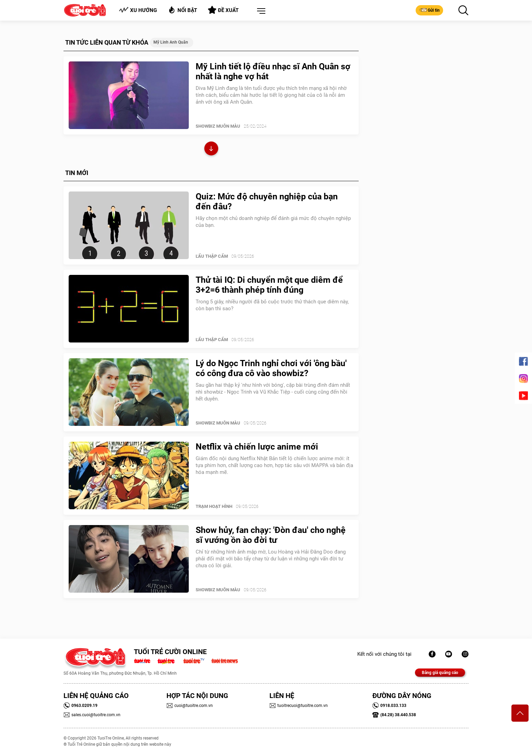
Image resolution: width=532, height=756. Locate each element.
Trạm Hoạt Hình (214, 506)
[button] (260, 11)
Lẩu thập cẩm (212, 256)
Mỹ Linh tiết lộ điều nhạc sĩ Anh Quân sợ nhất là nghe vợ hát (273, 71)
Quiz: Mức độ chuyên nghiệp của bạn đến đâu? (267, 201)
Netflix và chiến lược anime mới (257, 447)
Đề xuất (223, 10)
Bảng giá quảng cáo (440, 673)
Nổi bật (182, 10)
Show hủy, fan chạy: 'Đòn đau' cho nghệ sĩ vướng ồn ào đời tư (271, 535)
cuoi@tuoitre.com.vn (190, 706)
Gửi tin (429, 10)
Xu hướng (138, 10)
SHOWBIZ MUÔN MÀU (218, 126)
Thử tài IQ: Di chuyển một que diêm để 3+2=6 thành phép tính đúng (269, 285)
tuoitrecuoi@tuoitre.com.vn (299, 706)
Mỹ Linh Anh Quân (171, 42)
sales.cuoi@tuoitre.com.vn (92, 715)
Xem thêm (211, 149)
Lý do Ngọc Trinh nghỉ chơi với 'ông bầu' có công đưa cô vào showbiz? (271, 368)
